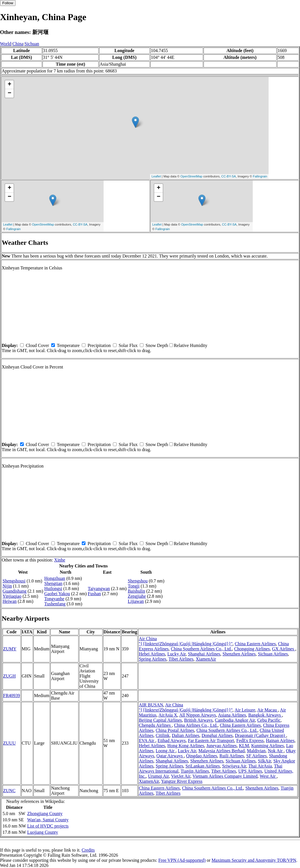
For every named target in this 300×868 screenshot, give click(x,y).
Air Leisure (245, 710)
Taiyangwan (99, 589)
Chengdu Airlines (155, 725)
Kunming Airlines (268, 746)
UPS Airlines (250, 771)
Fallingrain (260, 176)
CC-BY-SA (229, 176)
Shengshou (138, 581)
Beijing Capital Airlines (160, 720)
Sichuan (32, 44)
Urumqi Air (158, 776)
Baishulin (136, 591)
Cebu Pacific (269, 720)
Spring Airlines (152, 659)
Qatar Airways (170, 756)
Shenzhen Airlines (239, 654)
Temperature (68, 345)
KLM (244, 746)
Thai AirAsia (260, 766)
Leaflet (156, 176)
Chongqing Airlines (252, 649)
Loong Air (166, 751)
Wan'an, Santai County (48, 820)
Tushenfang (55, 604)
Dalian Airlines (186, 735)
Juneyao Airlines (221, 746)
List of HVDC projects (48, 826)
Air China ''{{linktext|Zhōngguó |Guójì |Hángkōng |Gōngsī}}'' (186, 641)
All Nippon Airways (198, 715)
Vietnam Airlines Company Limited (225, 776)
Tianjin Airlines (195, 771)
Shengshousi (14, 581)
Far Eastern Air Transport (211, 741)
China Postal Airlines (175, 730)
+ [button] (9, 85)
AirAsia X (168, 715)
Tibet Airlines (181, 659)
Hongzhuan (55, 578)
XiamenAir (206, 659)
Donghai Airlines (217, 735)
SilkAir (264, 761)
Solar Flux (128, 345)
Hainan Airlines (280, 741)
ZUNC (9, 791)
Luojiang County (43, 832)
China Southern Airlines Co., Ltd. (202, 649)
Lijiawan (136, 601)
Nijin (7, 586)
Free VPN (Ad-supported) (182, 860)
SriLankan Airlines (202, 766)
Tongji (134, 586)
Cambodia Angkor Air (235, 720)
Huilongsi (53, 589)
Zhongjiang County (45, 814)
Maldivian (256, 751)
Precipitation (99, 345)
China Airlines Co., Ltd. (196, 725)
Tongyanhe (54, 599)
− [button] (9, 93)
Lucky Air (176, 654)
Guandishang (14, 591)
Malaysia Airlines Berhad (222, 751)
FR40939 (12, 696)
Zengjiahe (137, 596)
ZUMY (10, 649)
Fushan (94, 594)
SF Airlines (256, 756)
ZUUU (9, 743)
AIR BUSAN (151, 705)
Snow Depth (157, 345)
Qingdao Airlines (202, 756)
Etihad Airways (172, 741)
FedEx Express (250, 741)
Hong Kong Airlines (186, 746)
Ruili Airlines (232, 756)
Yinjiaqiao (12, 596)
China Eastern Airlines (255, 644)
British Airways (198, 720)
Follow (8, 3)
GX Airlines (284, 649)
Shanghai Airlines (204, 654)
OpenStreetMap (192, 176)
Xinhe (60, 560)
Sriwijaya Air (234, 766)
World (6, 44)
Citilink (163, 735)
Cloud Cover (37, 345)
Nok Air (276, 751)
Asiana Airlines (232, 715)
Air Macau (268, 710)
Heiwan (10, 601)
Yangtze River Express (182, 781)
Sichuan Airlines (273, 654)
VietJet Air (181, 776)
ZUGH (9, 676)
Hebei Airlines (152, 654)
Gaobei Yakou (57, 594)
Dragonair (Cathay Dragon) (261, 735)
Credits (88, 850)
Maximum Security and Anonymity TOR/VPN (254, 860)
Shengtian (53, 583)
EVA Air (147, 741)
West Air (268, 776)
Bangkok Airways (265, 715)
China (18, 44)
